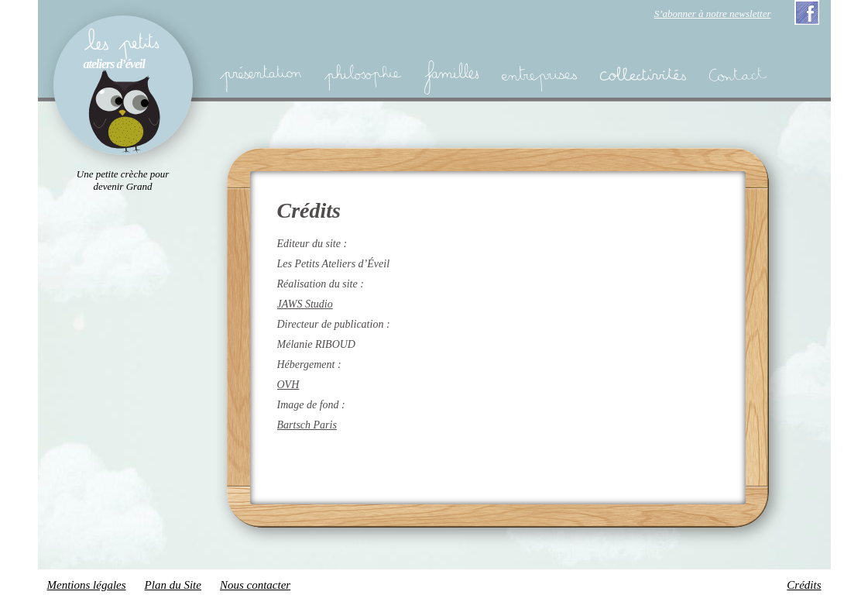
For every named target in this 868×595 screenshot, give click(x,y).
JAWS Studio (305, 304)
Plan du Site (173, 585)
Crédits (804, 585)
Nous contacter (255, 585)
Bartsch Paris (307, 425)
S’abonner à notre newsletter (713, 14)
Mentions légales (87, 585)
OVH (288, 385)
